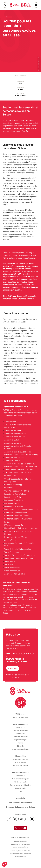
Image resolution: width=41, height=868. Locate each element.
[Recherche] (5, 5)
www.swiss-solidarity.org (20, 847)
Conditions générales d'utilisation (20, 851)
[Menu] (36, 5)
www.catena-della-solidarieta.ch (20, 844)
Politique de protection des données (20, 854)
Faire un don (13, 668)
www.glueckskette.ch (20, 841)
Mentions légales (20, 857)
